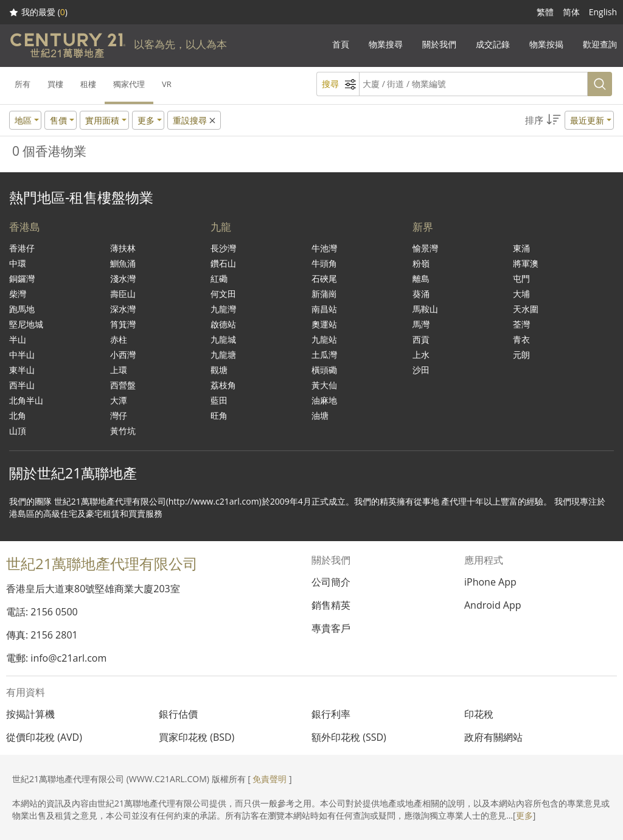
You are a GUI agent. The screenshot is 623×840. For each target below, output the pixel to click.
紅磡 (219, 278)
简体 (571, 12)
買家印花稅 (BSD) (197, 737)
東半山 (22, 370)
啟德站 (223, 324)
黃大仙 (324, 385)
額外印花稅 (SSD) (349, 737)
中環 (18, 263)
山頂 (18, 431)
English (603, 12)
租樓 (88, 84)
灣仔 (119, 415)
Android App (493, 605)
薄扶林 (123, 248)
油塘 (320, 415)
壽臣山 (123, 294)
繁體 (545, 12)
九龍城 (223, 339)
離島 (421, 278)
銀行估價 (178, 714)
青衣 (521, 339)
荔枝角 (223, 385)
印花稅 (479, 714)
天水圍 (526, 309)
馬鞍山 (425, 309)
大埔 (521, 294)
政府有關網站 (493, 737)
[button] (569, 120)
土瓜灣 (324, 355)
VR (167, 84)
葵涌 (421, 294)
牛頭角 (324, 263)
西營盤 (123, 385)
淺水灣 (123, 278)
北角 (18, 415)
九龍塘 (223, 355)
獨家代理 (129, 84)
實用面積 (102, 120)
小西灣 (123, 355)
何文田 (223, 294)
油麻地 (324, 400)
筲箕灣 (123, 324)
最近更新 (587, 120)
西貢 (421, 339)
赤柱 (119, 339)
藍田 (219, 400)
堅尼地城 (26, 324)
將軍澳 (526, 263)
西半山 (22, 385)
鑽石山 (223, 263)
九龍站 (324, 339)
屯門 (521, 278)
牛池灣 (324, 248)
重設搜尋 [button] (195, 120)
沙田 (421, 370)
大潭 (119, 400)
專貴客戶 (331, 628)
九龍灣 (223, 309)
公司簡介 (331, 582)
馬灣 (421, 324)
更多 (524, 815)
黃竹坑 (123, 431)
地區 (23, 120)
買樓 (55, 84)
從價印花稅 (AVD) (44, 737)
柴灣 (18, 294)
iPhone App (490, 582)
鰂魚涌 (123, 263)
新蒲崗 (324, 294)
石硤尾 (324, 278)
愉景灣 (425, 248)
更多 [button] (146, 120)
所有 (23, 84)
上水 (421, 355)
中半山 (22, 355)
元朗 (521, 355)
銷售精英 (331, 605)
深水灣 (123, 309)
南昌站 (324, 309)
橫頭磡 (324, 370)
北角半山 (26, 400)
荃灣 (521, 324)
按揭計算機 (30, 714)
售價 (58, 120)
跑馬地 (22, 309)
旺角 (219, 415)
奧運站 (324, 324)
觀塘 (219, 370)
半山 (18, 339)
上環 (119, 370)
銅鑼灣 (22, 278)
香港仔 (22, 248)
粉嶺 (421, 263)
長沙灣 (223, 248)
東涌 (521, 248)
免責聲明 (270, 779)
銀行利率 (331, 714)
